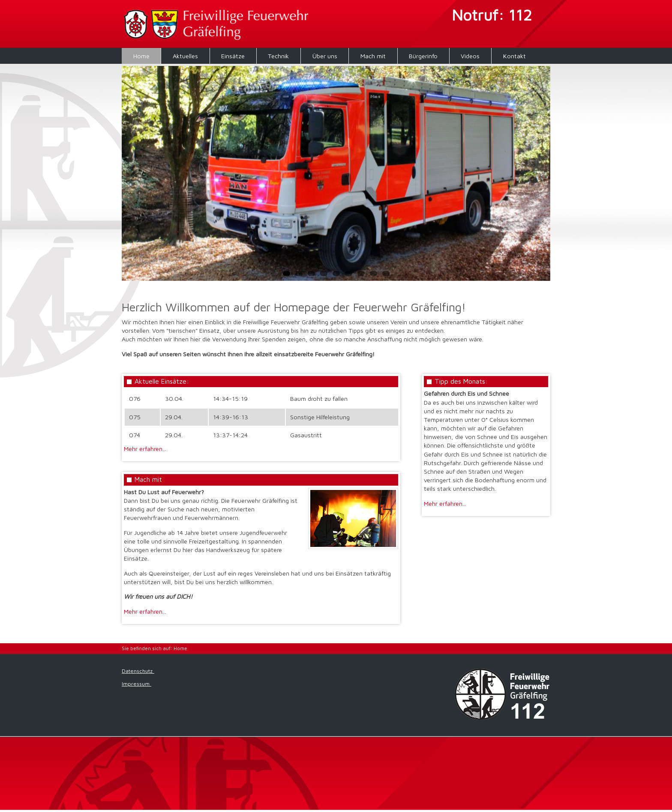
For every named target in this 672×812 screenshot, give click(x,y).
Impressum (136, 684)
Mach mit (373, 56)
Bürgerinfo (423, 56)
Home (141, 56)
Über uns (325, 56)
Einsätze (233, 56)
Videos (470, 56)
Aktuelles (185, 56)
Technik (278, 56)
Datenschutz (138, 671)
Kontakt (514, 56)
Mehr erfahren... (145, 449)
